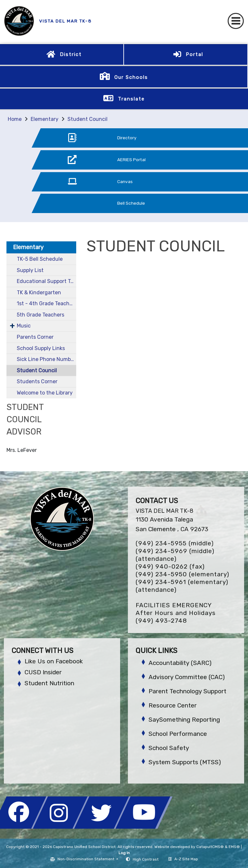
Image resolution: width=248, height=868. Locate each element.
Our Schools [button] (131, 77)
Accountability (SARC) (180, 663)
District (71, 54)
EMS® (234, 847)
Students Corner (37, 381)
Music (24, 326)
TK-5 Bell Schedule (40, 259)
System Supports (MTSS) (185, 762)
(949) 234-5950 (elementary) (182, 574)
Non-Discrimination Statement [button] (86, 859)
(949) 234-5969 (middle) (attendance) (175, 555)
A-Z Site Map (183, 859)
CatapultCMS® (210, 847)
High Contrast (146, 859)
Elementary (45, 119)
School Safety (169, 748)
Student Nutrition (49, 683)
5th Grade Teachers (41, 315)
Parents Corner (35, 337)
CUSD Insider (43, 672)
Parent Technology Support (187, 691)
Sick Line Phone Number (46, 359)
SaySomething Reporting (184, 720)
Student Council (88, 119)
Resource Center (173, 705)
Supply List (30, 270)
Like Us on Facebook (54, 661)
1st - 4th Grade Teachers (46, 303)
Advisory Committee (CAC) (187, 677)
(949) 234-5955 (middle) (175, 543)
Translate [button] (131, 99)
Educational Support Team (46, 281)
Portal (194, 54)
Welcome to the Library (45, 393)
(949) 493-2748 (161, 621)
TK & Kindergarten (39, 293)
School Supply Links (41, 348)
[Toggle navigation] (236, 21)
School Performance (178, 734)
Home (15, 119)
